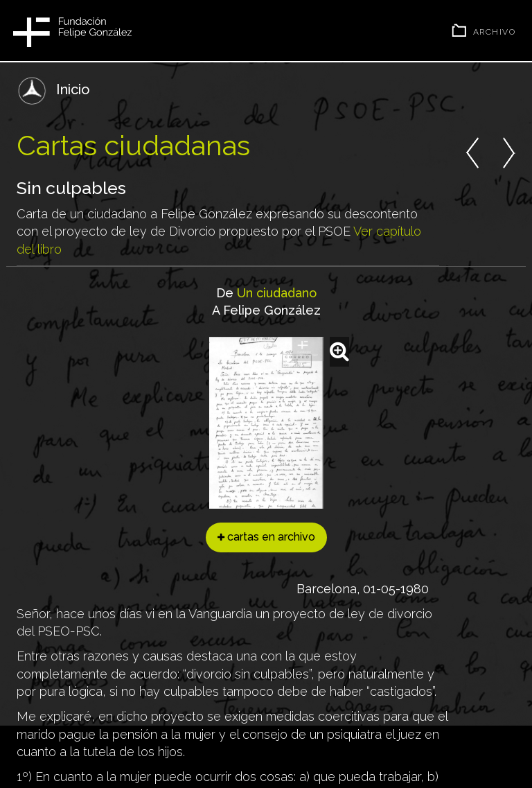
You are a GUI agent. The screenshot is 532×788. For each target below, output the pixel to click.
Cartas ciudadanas (133, 145)
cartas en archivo (266, 537)
